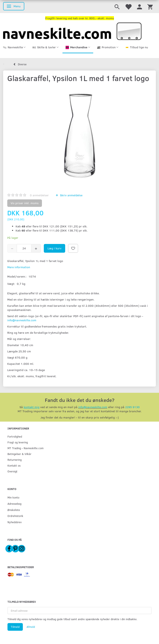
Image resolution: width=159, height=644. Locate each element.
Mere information (19, 267)
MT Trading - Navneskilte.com (26, 448)
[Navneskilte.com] (72, 31)
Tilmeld (15, 627)
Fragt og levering (18, 442)
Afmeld (31, 627)
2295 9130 (132, 407)
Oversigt (12, 471)
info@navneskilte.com (22, 320)
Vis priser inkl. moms (25, 203)
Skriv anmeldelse (71, 195)
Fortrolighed (15, 436)
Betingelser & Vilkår (19, 454)
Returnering (15, 460)
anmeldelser (39, 195)
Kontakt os (14, 465)
